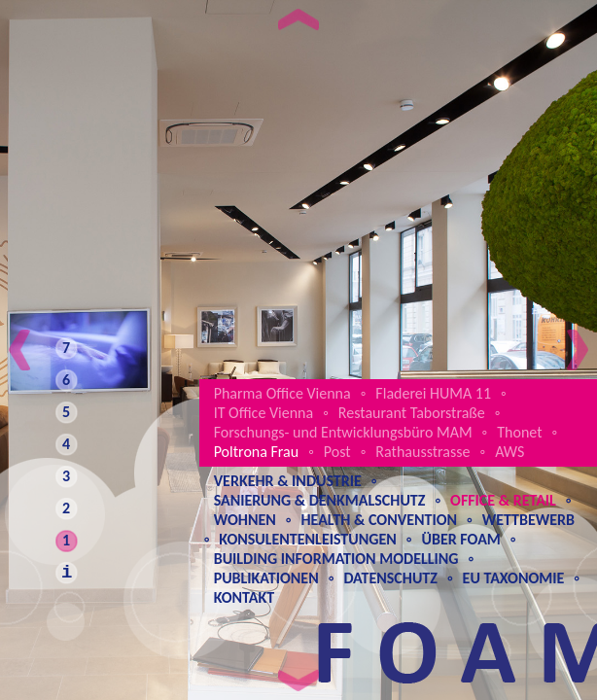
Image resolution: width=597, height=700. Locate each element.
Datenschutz (390, 578)
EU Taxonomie (514, 578)
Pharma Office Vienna (282, 393)
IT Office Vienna (264, 413)
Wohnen (245, 520)
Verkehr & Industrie (288, 481)
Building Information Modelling (336, 559)
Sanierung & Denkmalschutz (320, 500)
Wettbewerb (528, 520)
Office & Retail (503, 500)
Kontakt (244, 597)
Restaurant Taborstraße (412, 413)
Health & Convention (379, 520)
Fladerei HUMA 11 (433, 393)
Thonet (519, 432)
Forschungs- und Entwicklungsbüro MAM (343, 432)
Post (337, 452)
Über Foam (460, 539)
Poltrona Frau (257, 452)
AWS (509, 452)
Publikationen (266, 578)
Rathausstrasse (422, 452)
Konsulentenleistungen (307, 539)
